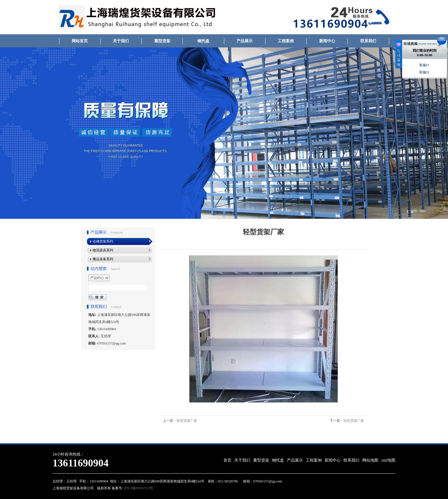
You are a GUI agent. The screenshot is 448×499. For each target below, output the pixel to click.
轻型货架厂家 (187, 421)
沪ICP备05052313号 (138, 488)
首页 (227, 460)
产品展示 (245, 41)
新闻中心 (327, 41)
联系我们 (368, 41)
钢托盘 (203, 41)
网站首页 (80, 41)
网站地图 (370, 460)
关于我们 (121, 41)
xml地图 (388, 460)
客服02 (425, 72)
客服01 (425, 65)
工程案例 (286, 41)
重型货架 (162, 41)
